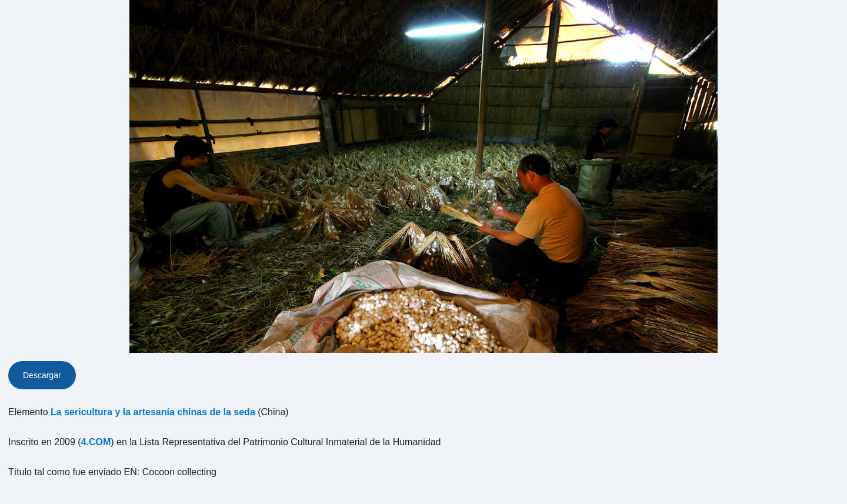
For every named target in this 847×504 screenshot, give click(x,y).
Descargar (42, 375)
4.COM (96, 442)
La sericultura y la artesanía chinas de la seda (153, 412)
